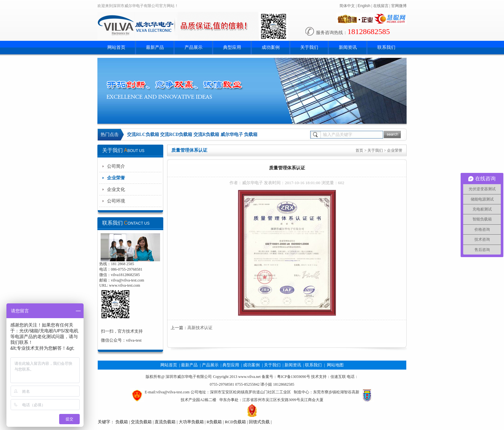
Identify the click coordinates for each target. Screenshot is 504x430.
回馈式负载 (259, 422)
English (364, 6)
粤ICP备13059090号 (294, 377)
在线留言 (381, 6)
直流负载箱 (165, 422)
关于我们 (309, 47)
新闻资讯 (348, 47)
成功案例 (271, 47)
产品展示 (194, 47)
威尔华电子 (232, 134)
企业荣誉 (116, 178)
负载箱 (251, 134)
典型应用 (232, 47)
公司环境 (116, 201)
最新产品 (155, 47)
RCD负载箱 (235, 422)
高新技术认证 (200, 328)
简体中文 (347, 6)
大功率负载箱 (191, 422)
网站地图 (335, 365)
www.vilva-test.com (125, 285)
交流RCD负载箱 (176, 134)
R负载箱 (214, 422)
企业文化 (116, 189)
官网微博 (399, 6)
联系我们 (386, 47)
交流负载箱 (141, 422)
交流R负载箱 (206, 134)
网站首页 (116, 47)
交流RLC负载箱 (143, 134)
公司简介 (116, 166)
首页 (359, 150)
